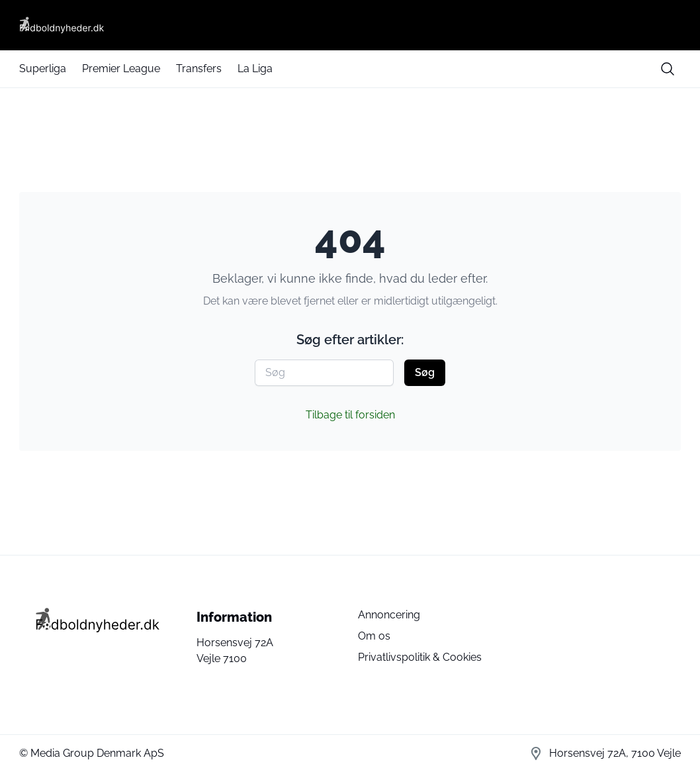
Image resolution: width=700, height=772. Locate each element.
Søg (425, 372)
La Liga (255, 69)
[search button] (668, 69)
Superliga (43, 69)
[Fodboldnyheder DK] (350, 25)
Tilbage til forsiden (350, 415)
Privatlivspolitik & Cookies (420, 657)
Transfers (199, 69)
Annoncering (389, 615)
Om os (374, 636)
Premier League (121, 69)
